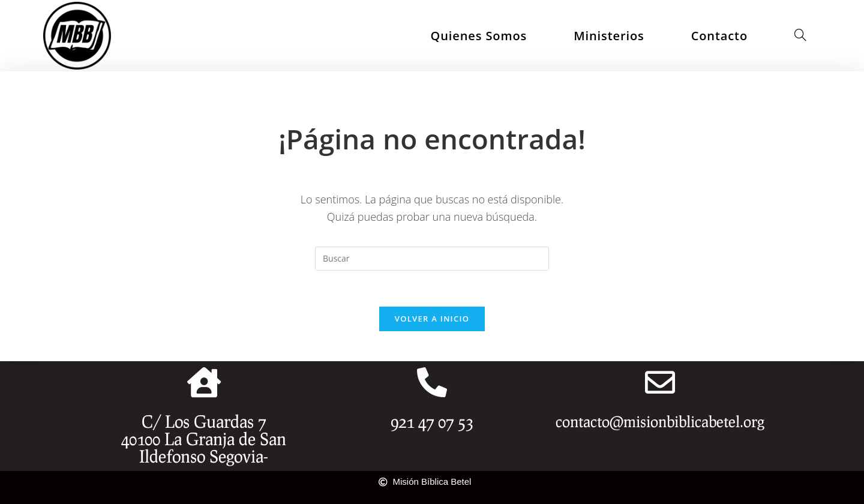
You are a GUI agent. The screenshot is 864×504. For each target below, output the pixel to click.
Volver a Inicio (432, 319)
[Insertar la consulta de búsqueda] (432, 259)
